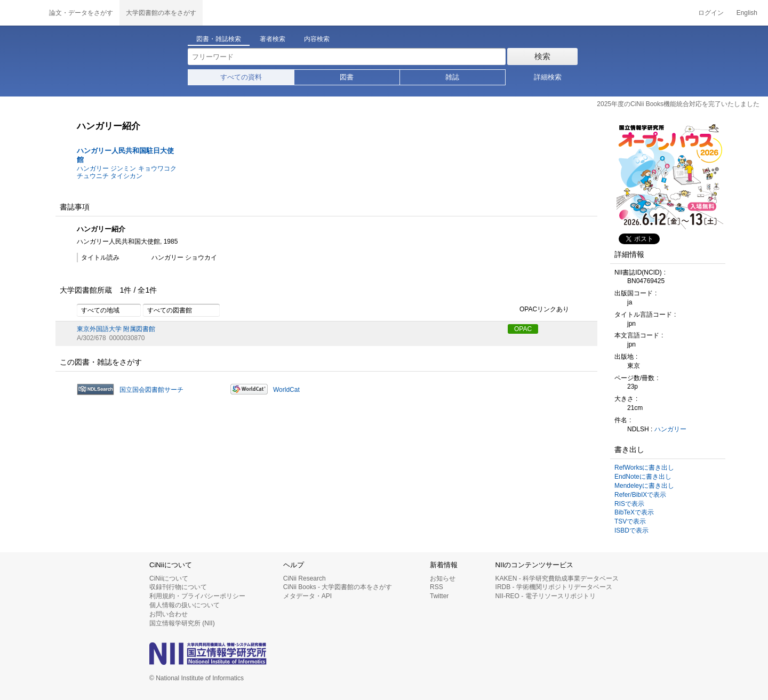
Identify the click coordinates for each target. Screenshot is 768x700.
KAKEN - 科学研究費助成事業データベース (557, 578)
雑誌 (452, 77)
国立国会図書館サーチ (151, 390)
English (747, 13)
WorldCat (286, 390)
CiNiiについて (169, 578)
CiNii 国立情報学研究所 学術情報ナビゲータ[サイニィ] (21, 13)
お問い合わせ (169, 614)
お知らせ (443, 578)
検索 (542, 56)
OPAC (523, 329)
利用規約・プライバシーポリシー (197, 596)
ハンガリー (670, 429)
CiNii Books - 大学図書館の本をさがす (338, 587)
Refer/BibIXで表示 (640, 495)
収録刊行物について (178, 587)
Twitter (439, 596)
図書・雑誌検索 (219, 39)
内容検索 (317, 39)
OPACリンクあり (538, 310)
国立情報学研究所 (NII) (182, 623)
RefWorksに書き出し (644, 468)
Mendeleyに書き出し (644, 486)
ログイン (711, 13)
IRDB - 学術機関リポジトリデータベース (554, 587)
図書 (347, 77)
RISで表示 (629, 504)
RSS (437, 587)
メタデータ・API (307, 596)
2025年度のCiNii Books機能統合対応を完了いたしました (678, 104)
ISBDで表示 (631, 530)
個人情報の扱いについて (185, 605)
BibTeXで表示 (634, 512)
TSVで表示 (630, 521)
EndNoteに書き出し (643, 477)
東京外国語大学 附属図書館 (116, 329)
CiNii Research (305, 578)
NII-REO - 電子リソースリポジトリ (546, 596)
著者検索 (273, 39)
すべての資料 (241, 77)
